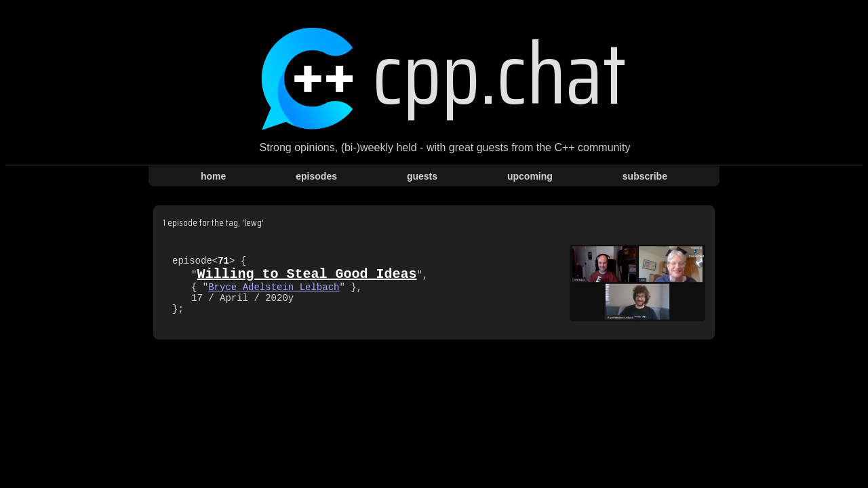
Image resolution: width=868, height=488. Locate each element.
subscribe (645, 176)
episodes (316, 176)
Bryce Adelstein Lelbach (274, 288)
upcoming (530, 176)
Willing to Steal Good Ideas (307, 272)
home (213, 176)
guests (422, 176)
